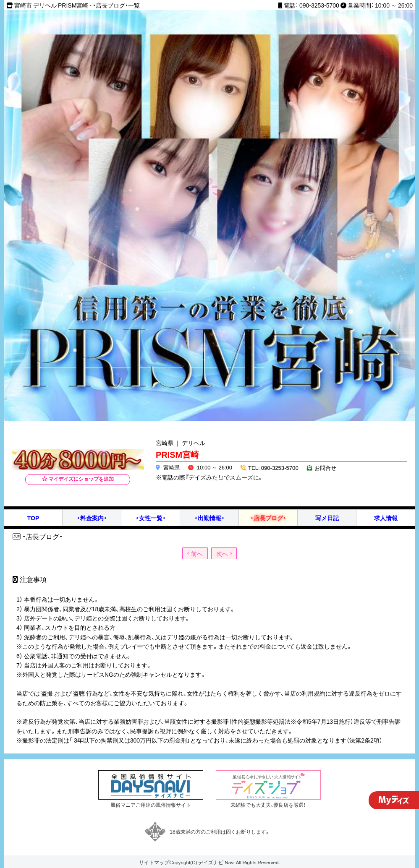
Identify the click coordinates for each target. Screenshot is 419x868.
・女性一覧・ (151, 518)
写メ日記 (327, 518)
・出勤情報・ (209, 518)
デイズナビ (211, 862)
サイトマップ (154, 862)
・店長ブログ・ (268, 518)
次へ (222, 553)
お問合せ (325, 467)
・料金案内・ (92, 518)
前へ (197, 553)
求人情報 (386, 518)
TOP (33, 518)
